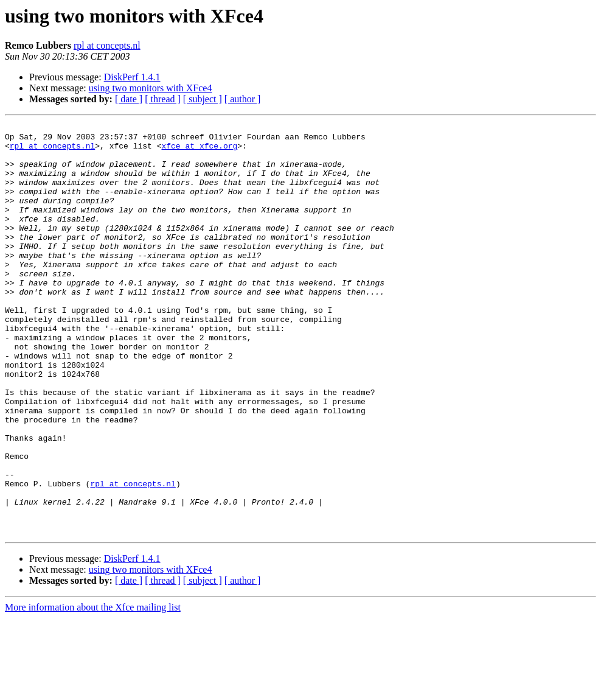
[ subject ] (203, 99)
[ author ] (243, 99)
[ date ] (129, 99)
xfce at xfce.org (199, 151)
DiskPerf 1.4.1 (132, 77)
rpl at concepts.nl (107, 45)
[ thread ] (163, 99)
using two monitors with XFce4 (151, 88)
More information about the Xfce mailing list (93, 689)
